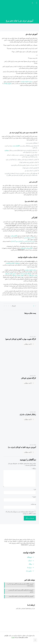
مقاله (14, 275)
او (34, 241)
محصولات (17, 263)
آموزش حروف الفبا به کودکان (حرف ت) (22, 447)
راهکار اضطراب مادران (28, 414)
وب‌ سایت (33, 504)
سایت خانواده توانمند (27, 82)
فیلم (22, 275)
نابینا (22, 274)
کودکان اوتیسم (27, 274)
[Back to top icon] (35, 640)
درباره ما (29, 567)
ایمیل (34, 497)
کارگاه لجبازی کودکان (29, 378)
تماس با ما (29, 571)
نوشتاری (7, 150)
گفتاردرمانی (14, 236)
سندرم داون (13, 274)
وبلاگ (30, 564)
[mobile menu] (36, 3)
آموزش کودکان (7, 83)
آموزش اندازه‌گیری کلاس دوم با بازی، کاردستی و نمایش (21, 591)
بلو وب (13, 637)
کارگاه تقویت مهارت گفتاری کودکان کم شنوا (21, 339)
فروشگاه (29, 557)
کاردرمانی (23, 248)
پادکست (18, 275)
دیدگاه (34, 469)
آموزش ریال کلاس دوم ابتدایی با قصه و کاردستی (21, 596)
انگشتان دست (16, 146)
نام (35, 489)
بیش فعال (32, 275)
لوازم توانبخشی (10, 263)
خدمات (30, 561)
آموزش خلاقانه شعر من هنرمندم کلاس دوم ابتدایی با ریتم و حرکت (20, 585)
